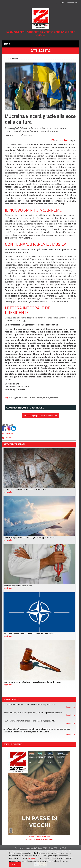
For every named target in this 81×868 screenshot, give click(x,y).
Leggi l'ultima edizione (39, 837)
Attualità (40, 51)
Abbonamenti (72, 3)
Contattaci (7, 433)
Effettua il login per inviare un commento (41, 415)
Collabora (7, 438)
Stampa (69, 140)
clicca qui (31, 858)
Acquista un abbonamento (39, 839)
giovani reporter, (23, 398)
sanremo (54, 398)
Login (62, 3)
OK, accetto (15, 864)
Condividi (57, 140)
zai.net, (12, 398)
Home (7, 58)
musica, (47, 398)
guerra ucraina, (36, 398)
